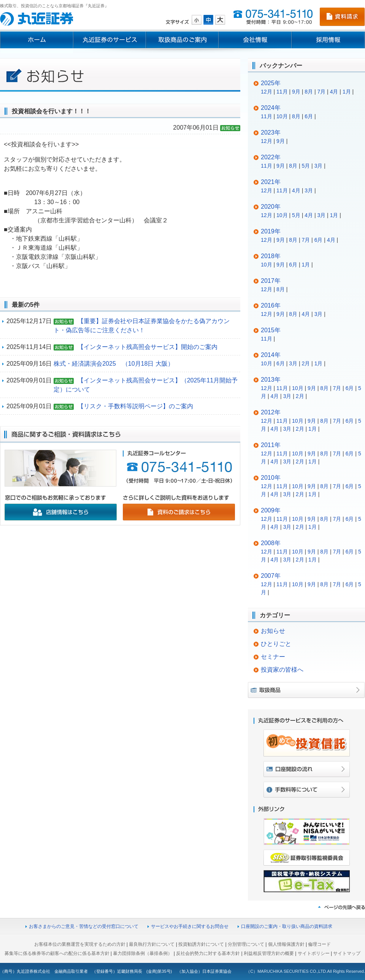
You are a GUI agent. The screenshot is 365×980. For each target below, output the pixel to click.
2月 (306, 363)
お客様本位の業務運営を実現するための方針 (80, 944)
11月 (282, 92)
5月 (306, 166)
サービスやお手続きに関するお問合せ (190, 926)
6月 (309, 116)
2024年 (271, 108)
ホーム (36, 40)
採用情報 (328, 40)
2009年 (271, 510)
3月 (319, 166)
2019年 (271, 231)
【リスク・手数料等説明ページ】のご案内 (135, 406)
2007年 (271, 576)
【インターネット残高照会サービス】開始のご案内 (148, 347)
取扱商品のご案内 (182, 40)
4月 (334, 92)
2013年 (271, 380)
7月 (321, 92)
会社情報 (255, 40)
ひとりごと (276, 644)
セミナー (273, 657)
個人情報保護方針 (286, 944)
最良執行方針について (152, 944)
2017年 (271, 281)
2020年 (271, 207)
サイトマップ (347, 953)
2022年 (271, 157)
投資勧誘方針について (201, 944)
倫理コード (319, 944)
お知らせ (273, 631)
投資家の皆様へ (282, 670)
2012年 (271, 412)
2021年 (271, 182)
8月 (309, 92)
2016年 (271, 305)
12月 (267, 92)
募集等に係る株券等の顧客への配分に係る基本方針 (57, 953)
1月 (347, 92)
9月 (296, 92)
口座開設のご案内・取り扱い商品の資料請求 (287, 926)
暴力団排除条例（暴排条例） (143, 953)
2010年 (271, 478)
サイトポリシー (314, 953)
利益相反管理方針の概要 (269, 953)
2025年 (271, 83)
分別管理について (246, 944)
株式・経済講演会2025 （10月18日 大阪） (114, 364)
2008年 (271, 543)
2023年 (271, 132)
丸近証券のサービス (109, 40)
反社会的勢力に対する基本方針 (208, 953)
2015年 (271, 330)
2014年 (271, 355)
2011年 (271, 445)
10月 (282, 116)
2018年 (271, 256)
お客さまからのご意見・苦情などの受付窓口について (84, 926)
